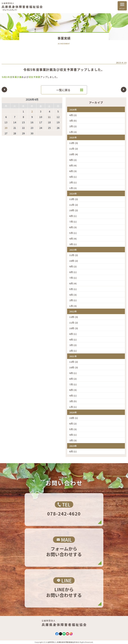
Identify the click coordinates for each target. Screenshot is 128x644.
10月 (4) (74, 154)
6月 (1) (73, 451)
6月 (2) (73, 423)
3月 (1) (73, 244)
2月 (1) (73, 182)
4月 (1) (73, 177)
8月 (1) (73, 216)
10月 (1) (74, 418)
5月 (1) (73, 233)
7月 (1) (73, 222)
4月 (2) (73, 115)
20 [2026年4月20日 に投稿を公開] (6, 128)
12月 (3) (74, 143)
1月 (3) (73, 306)
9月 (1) (73, 373)
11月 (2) (74, 149)
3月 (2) (73, 345)
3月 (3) (73, 440)
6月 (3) (73, 171)
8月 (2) (73, 379)
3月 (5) (73, 121)
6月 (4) (73, 283)
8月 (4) (73, 165)
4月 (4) (73, 239)
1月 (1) (73, 407)
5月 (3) (73, 429)
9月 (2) (73, 160)
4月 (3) (73, 295)
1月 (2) (73, 132)
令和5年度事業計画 (12, 77)
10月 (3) (74, 328)
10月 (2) (74, 210)
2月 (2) (73, 126)
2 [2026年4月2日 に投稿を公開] (32, 111)
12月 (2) (74, 199)
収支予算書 (35, 77)
